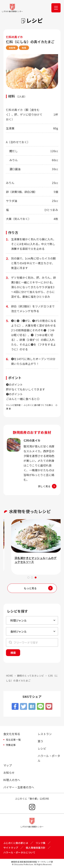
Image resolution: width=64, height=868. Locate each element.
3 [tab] (36, 578)
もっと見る (30, 588)
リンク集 (41, 843)
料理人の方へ (12, 780)
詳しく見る (44, 486)
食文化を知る (12, 734)
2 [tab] (32, 578)
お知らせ (9, 773)
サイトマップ (11, 848)
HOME (10, 676)
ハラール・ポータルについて (19, 852)
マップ (8, 765)
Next (59, 549)
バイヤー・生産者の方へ (19, 787)
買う (41, 741)
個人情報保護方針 (36, 848)
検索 (13, 653)
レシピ (42, 748)
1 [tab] (28, 578)
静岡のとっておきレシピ (30, 676)
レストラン (45, 734)
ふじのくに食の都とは (16, 843)
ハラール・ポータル (49, 758)
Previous (5, 549)
